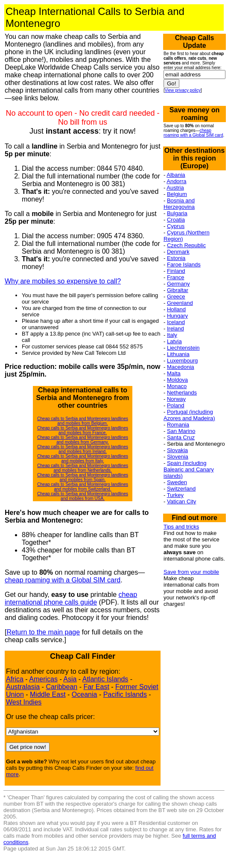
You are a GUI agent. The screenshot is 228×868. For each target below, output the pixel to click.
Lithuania (178, 354)
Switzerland (181, 489)
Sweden (177, 482)
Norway (176, 399)
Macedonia (181, 367)
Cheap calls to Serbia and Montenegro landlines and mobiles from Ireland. (83, 449)
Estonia (176, 258)
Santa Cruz (181, 437)
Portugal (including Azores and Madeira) (189, 415)
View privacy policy (183, 90)
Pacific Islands (125, 694)
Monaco (177, 386)
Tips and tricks (181, 527)
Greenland (180, 303)
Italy (172, 335)
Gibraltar (178, 290)
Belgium (177, 194)
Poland (175, 405)
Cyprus (176, 226)
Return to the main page (43, 632)
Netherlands (182, 393)
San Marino (181, 431)
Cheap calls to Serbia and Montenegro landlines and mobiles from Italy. (83, 459)
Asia (70, 679)
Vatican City (181, 501)
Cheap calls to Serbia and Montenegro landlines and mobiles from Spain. (83, 477)
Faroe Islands (184, 264)
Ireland (175, 329)
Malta (174, 373)
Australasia (23, 687)
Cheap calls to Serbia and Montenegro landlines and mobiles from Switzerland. (83, 487)
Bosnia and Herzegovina (179, 204)
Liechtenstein (183, 348)
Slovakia (177, 450)
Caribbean (61, 687)
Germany (178, 284)
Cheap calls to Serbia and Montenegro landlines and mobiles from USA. (83, 496)
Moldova (177, 380)
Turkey (175, 495)
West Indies (24, 702)
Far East (96, 687)
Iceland (176, 322)
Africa (15, 679)
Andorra (176, 181)
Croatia (176, 220)
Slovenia (178, 457)
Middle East (48, 694)
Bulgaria (177, 213)
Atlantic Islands (105, 679)
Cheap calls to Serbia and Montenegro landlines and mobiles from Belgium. (83, 421)
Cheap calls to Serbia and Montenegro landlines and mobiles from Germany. (83, 440)
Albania (176, 175)
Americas (43, 679)
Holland (176, 309)
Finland (176, 271)
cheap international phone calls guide (71, 598)
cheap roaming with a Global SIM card (63, 580)
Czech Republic (186, 245)
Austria (175, 188)
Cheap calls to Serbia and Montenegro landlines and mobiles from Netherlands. (83, 468)
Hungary (177, 316)
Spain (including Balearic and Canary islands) (189, 469)
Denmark (178, 252)
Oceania (85, 694)
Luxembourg (182, 361)
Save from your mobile (191, 572)
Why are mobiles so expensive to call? (63, 281)
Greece (176, 297)
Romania (178, 425)
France (175, 277)
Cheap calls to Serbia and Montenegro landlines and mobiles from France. (83, 430)
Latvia (174, 341)
